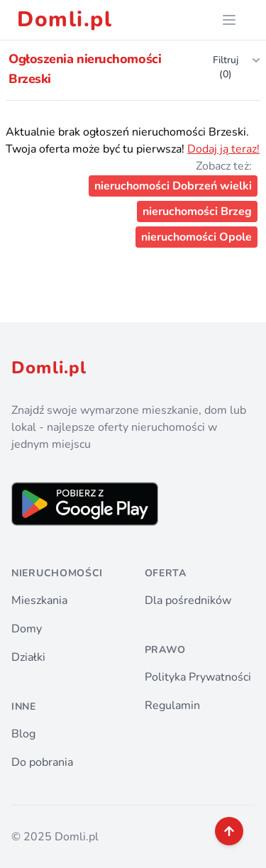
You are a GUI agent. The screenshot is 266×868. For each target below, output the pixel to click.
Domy (27, 629)
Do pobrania (42, 762)
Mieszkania (39, 600)
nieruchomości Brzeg (197, 211)
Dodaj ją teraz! (223, 149)
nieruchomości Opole (196, 237)
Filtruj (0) (237, 67)
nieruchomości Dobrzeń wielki (173, 186)
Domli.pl (65, 20)
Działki (28, 657)
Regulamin (172, 705)
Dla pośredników (188, 600)
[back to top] (229, 831)
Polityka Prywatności (198, 677)
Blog (23, 734)
